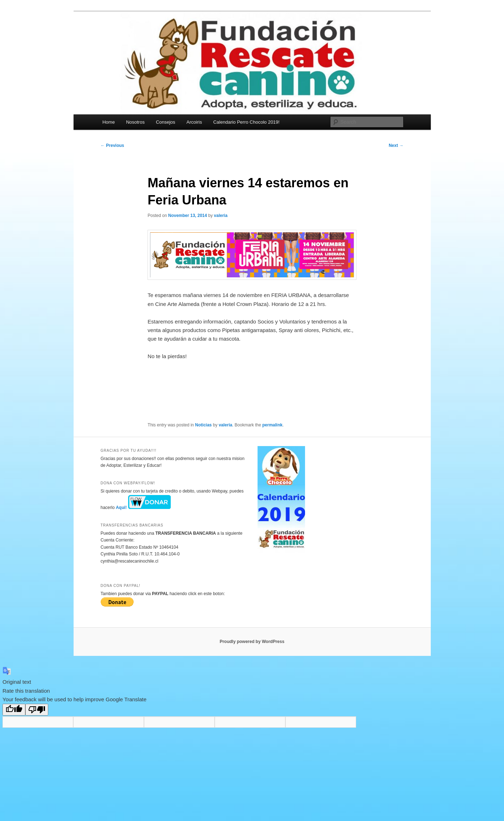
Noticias (203, 425)
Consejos (165, 122)
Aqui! (143, 508)
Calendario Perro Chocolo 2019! (246, 122)
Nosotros (135, 122)
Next (396, 145)
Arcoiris (194, 122)
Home (109, 122)
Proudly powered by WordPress (252, 642)
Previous (113, 145)
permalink (272, 425)
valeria (221, 216)
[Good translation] (14, 710)
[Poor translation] (37, 710)
